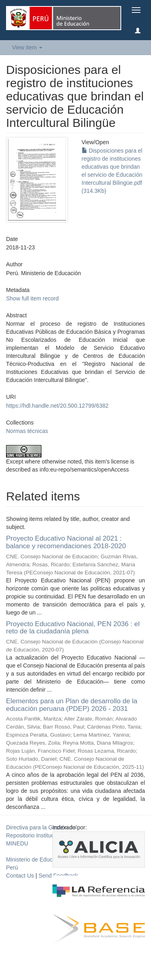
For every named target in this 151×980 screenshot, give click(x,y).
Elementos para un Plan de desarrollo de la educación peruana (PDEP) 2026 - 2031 (72, 705)
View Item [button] (27, 47)
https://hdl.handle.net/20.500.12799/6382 (57, 406)
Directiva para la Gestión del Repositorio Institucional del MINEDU (41, 835)
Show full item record (32, 298)
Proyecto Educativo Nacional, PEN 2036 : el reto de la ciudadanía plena (73, 628)
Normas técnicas (27, 431)
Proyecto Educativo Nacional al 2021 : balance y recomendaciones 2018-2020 (66, 542)
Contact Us (20, 876)
